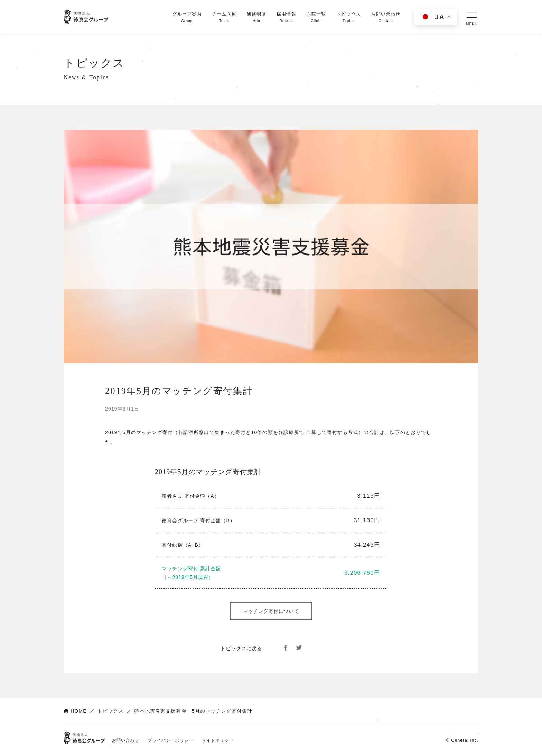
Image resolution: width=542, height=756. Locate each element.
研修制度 (256, 18)
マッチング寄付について (271, 611)
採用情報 (286, 18)
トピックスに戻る (241, 648)
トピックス (349, 18)
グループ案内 (187, 18)
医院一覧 (316, 18)
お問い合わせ (386, 18)
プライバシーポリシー (171, 740)
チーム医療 (224, 18)
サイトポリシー (218, 740)
